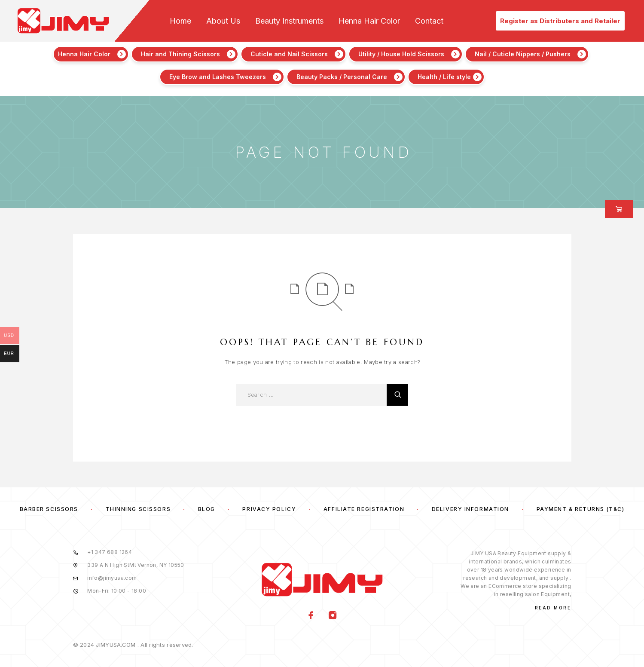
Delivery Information (470, 509)
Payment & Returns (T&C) (581, 509)
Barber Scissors (49, 509)
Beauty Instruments (289, 21)
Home (180, 21)
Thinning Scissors (138, 509)
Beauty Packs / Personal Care (342, 77)
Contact (429, 21)
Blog (207, 509)
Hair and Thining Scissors (180, 54)
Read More (553, 608)
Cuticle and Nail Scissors (289, 54)
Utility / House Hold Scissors (401, 54)
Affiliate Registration (364, 509)
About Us (223, 21)
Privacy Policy (269, 509)
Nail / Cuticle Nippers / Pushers (523, 54)
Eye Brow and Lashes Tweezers (218, 77)
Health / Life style (444, 77)
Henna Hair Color (369, 21)
